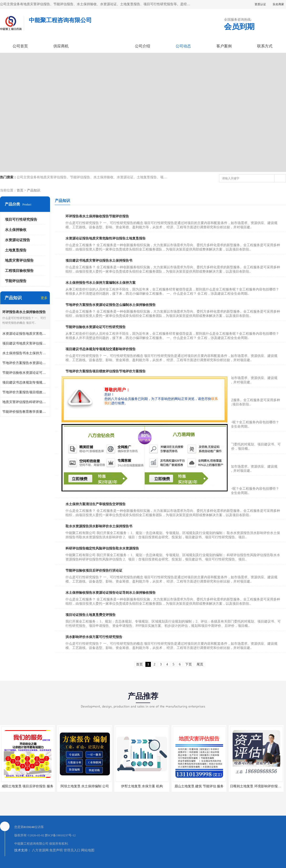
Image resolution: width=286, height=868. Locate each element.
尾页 (200, 664)
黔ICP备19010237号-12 (60, 835)
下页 (189, 664)
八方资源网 (40, 850)
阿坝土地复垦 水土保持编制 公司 (85, 786)
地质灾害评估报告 (19, 260)
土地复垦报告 (16, 250)
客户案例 (224, 46)
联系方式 (265, 46)
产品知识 (34, 190)
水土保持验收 (16, 230)
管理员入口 (72, 850)
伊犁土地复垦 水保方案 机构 (142, 786)
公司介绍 (143, 46)
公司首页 (20, 46)
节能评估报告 (16, 281)
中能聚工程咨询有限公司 (31, 844)
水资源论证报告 (18, 240)
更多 (44, 298)
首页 (20, 190)
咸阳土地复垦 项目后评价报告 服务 (28, 786)
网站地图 (88, 850)
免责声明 (56, 850)
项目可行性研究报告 (21, 219)
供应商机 (61, 46)
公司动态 (183, 46)
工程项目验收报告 (19, 271)
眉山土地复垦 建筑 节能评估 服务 (199, 786)
